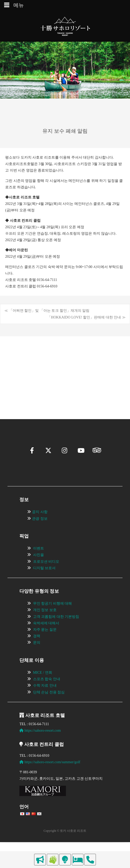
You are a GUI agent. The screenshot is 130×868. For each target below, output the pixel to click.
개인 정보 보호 (45, 624)
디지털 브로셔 (44, 582)
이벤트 (39, 563)
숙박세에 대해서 (46, 637)
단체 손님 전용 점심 (49, 706)
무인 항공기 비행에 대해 (53, 618)
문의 (37, 657)
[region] (65, 367)
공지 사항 (40, 526)
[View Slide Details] (37, 367)
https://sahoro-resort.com (40, 745)
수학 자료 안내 (45, 700)
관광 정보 (40, 533)
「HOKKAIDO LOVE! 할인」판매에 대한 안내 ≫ (86, 317)
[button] (17, 387)
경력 (37, 650)
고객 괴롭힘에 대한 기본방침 (56, 631)
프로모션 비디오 (46, 576)
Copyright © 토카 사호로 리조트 (65, 845)
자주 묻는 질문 (45, 644)
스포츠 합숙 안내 (47, 693)
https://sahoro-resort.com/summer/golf (50, 776)
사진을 (39, 569)
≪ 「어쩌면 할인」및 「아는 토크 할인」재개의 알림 (47, 311)
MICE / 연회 (43, 687)
